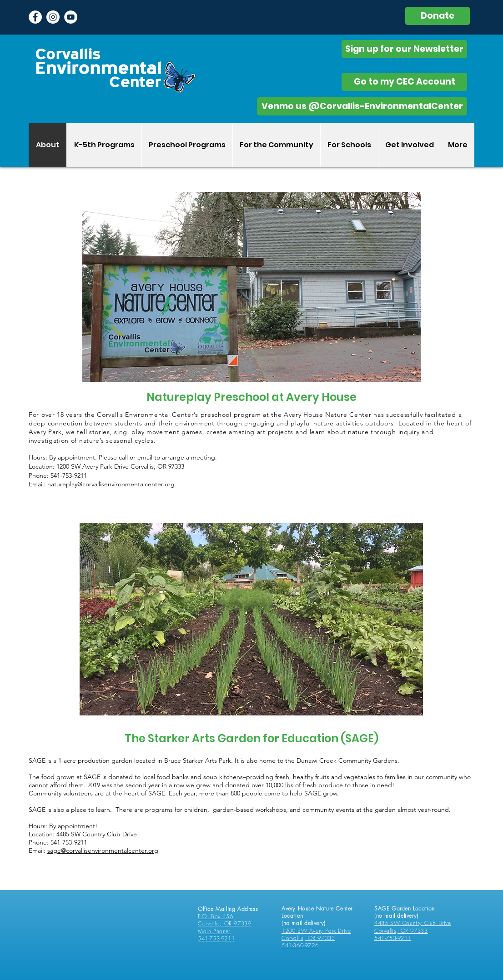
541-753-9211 (216, 938)
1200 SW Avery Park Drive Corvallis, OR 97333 (316, 934)
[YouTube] (71, 17)
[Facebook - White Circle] (35, 17)
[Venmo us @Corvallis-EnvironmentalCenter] (362, 106)
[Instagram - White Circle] (53, 17)
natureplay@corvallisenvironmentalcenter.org (111, 484)
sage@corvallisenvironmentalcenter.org (103, 850)
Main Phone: (214, 931)
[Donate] (438, 16)
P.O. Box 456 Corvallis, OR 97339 (224, 920)
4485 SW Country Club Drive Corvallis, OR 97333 (413, 927)
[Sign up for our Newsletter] (404, 49)
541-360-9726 (300, 945)
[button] (104, 145)
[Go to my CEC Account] (404, 82)
